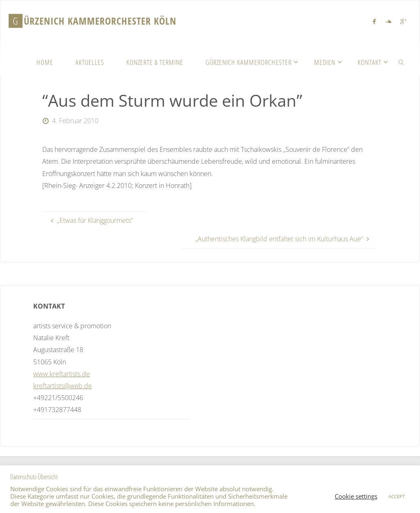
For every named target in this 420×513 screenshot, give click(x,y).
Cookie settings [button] (356, 496)
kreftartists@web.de (63, 386)
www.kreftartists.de (62, 374)
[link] (402, 62)
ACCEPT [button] (397, 496)
